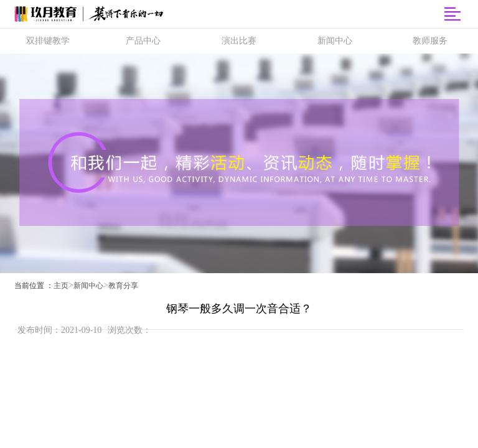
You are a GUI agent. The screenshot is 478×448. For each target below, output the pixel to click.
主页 (61, 286)
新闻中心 (88, 286)
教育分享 (123, 286)
